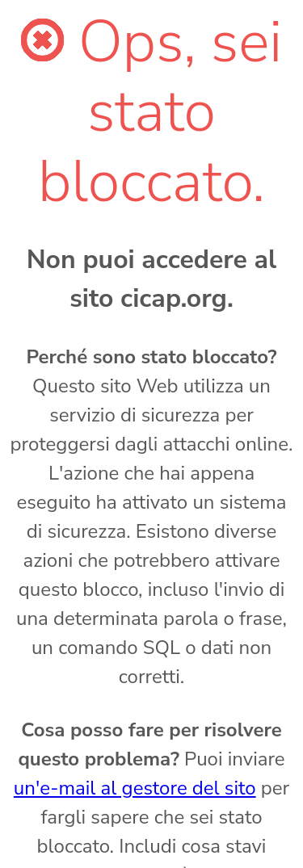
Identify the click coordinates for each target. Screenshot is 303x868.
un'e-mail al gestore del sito (135, 788)
